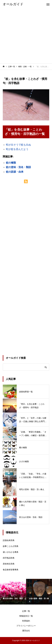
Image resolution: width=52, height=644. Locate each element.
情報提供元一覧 (26, 616)
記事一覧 (26, 611)
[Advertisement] (26, 36)
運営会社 (26, 631)
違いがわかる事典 (11, 552)
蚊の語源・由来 (15, 172)
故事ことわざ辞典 (11, 546)
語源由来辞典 (9, 540)
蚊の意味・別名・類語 (18, 167)
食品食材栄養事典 (11, 570)
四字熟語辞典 (9, 558)
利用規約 (26, 621)
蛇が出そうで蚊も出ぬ (18, 145)
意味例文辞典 (9, 564)
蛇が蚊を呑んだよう (17, 149)
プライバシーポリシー (26, 626)
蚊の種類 (11, 163)
